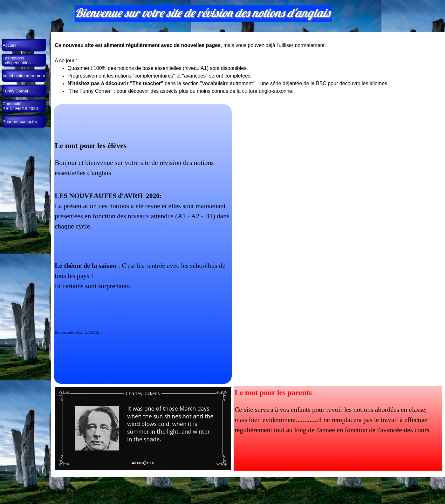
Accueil (9, 45)
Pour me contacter (20, 122)
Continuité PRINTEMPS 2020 (20, 106)
